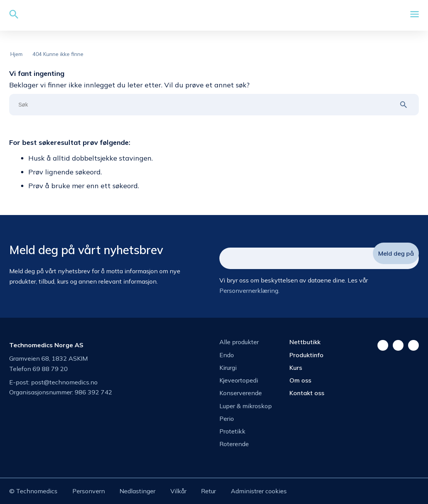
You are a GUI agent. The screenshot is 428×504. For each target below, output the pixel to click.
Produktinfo (306, 355)
